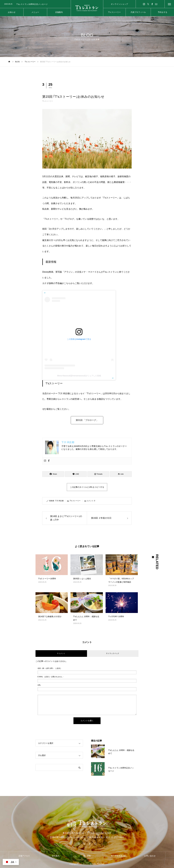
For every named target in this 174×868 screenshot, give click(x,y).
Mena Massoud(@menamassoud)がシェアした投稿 (79, 376)
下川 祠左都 (59, 501)
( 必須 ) (49, 668)
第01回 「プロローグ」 (87, 420)
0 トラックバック (113, 653)
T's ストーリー (48, 101)
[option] (35, 4)
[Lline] (76, 474)
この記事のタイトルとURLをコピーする (87, 487)
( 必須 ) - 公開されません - (50, 677)
